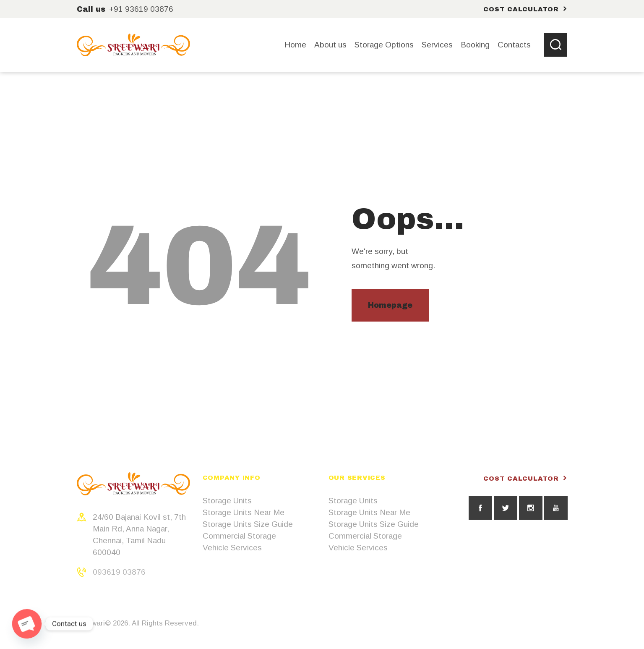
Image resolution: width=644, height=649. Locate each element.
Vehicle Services (232, 548)
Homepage (390, 305)
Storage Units (227, 501)
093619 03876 (119, 572)
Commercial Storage (239, 536)
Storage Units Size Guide (248, 524)
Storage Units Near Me (244, 512)
